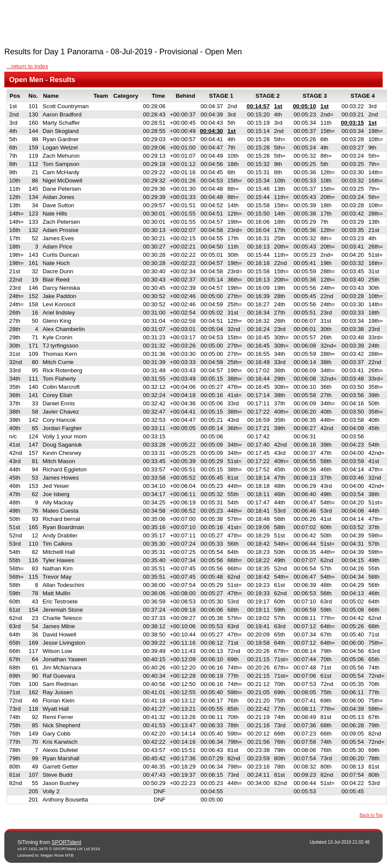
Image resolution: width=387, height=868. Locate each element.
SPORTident (66, 842)
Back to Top (371, 815)
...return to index (27, 66)
